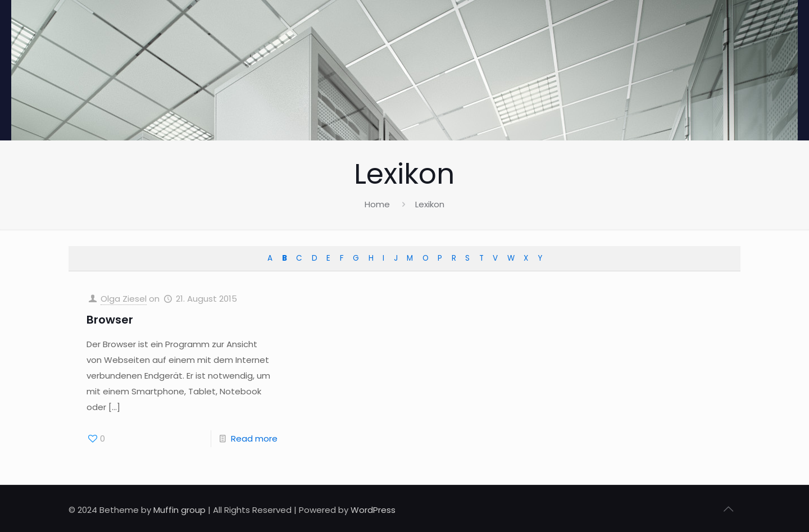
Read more (254, 438)
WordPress (373, 510)
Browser (110, 320)
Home (377, 204)
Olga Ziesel (124, 299)
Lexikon (430, 204)
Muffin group (179, 510)
